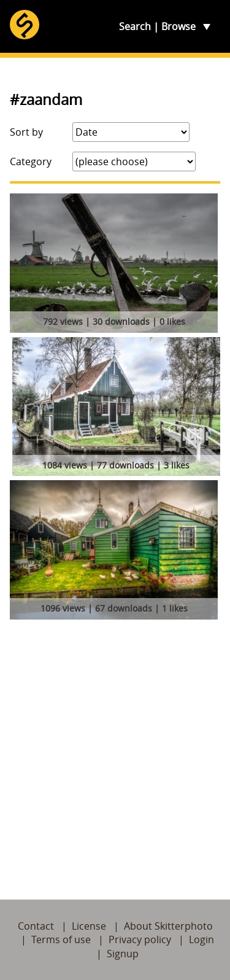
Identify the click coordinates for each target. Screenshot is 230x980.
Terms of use (61, 939)
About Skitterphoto (168, 926)
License (89, 926)
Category (31, 161)
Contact (36, 926)
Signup (123, 954)
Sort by (26, 132)
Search (135, 26)
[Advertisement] (115, 745)
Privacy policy (140, 939)
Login (201, 939)
